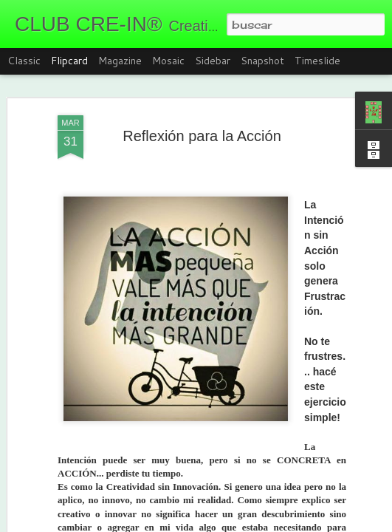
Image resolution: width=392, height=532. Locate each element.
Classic (24, 61)
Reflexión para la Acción (202, 136)
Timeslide (317, 61)
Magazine (120, 61)
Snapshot (262, 61)
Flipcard (69, 61)
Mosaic (168, 61)
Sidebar (213, 61)
